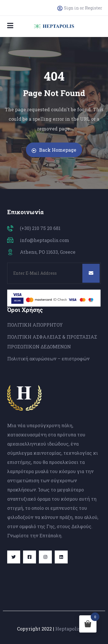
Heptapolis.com (73, 629)
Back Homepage (54, 150)
